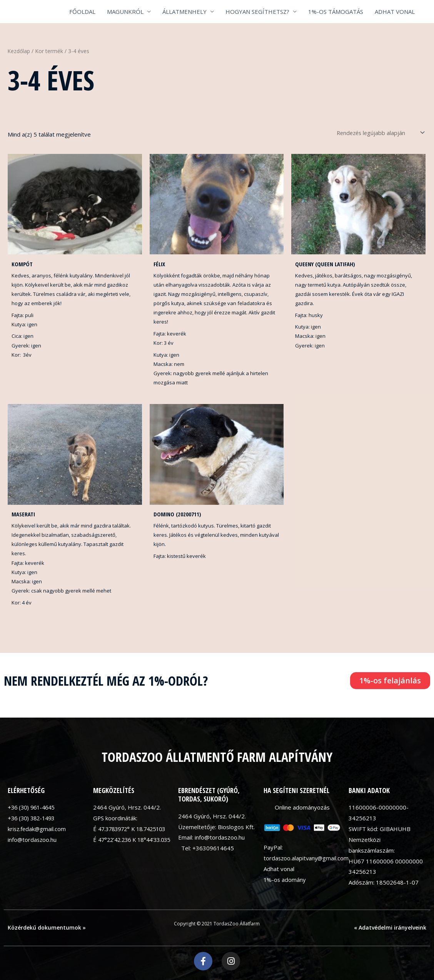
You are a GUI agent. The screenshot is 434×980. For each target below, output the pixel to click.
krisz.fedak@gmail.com (38, 829)
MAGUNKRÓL (125, 12)
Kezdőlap (19, 51)
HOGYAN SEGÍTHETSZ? (257, 12)
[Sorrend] (376, 133)
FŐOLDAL (82, 12)
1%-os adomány (285, 880)
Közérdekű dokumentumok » (47, 928)
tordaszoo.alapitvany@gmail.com (307, 859)
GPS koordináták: (115, 819)
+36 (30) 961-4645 (33, 808)
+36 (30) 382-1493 (33, 819)
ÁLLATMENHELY (184, 12)
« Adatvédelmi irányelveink (390, 928)
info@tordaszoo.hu (33, 840)
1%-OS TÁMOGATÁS (336, 12)
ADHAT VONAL (395, 12)
